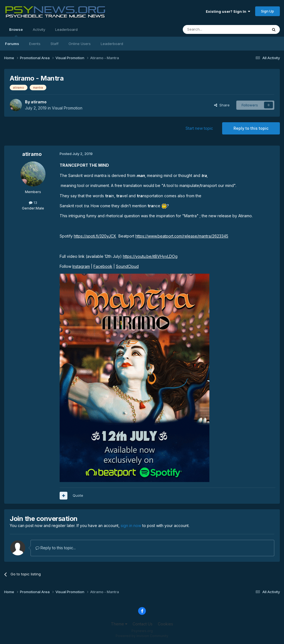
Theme (119, 624)
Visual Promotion (67, 108)
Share (222, 105)
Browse (16, 32)
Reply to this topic (251, 128)
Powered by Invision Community (142, 636)
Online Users (80, 44)
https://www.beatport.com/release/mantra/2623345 (182, 236)
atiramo (39, 102)
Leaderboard (112, 44)
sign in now (131, 526)
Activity (39, 29)
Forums (12, 44)
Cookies (165, 624)
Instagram (81, 266)
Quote (78, 495)
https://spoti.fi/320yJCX (95, 236)
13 (33, 203)
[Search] (211, 29)
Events (35, 44)
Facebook (103, 266)
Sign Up (267, 11)
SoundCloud (127, 266)
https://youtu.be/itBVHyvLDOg (150, 256)
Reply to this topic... (56, 548)
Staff (54, 44)
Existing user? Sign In (228, 11)
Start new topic (199, 128)
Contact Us (143, 624)
